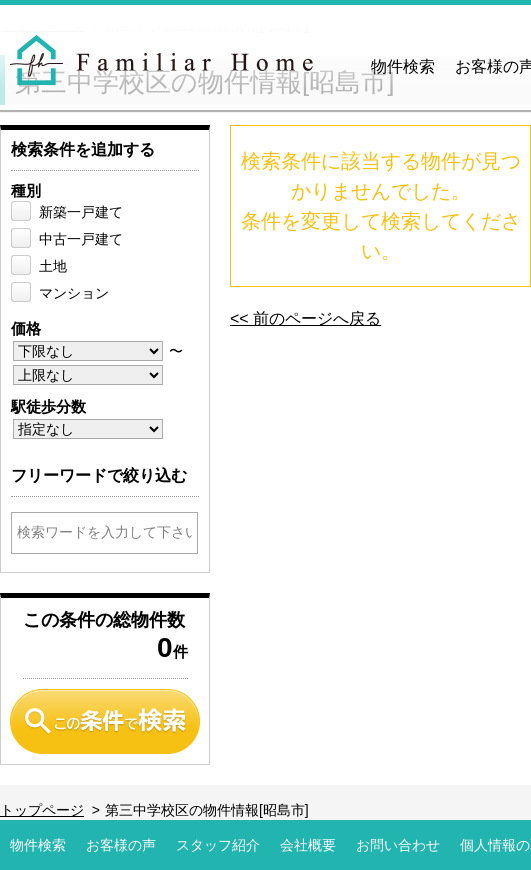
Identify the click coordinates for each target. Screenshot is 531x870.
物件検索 (403, 66)
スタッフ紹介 (218, 845)
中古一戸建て (81, 239)
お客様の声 (121, 845)
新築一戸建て (81, 212)
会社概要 (308, 845)
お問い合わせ (398, 845)
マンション (74, 293)
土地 (53, 266)
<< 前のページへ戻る (305, 318)
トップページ (42, 810)
